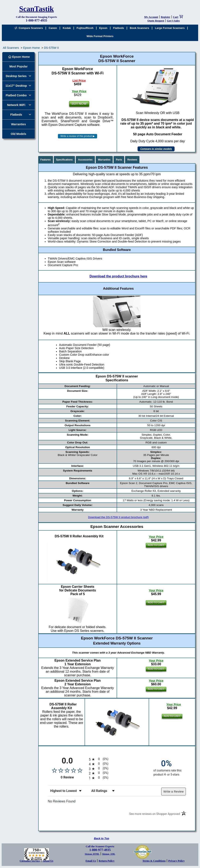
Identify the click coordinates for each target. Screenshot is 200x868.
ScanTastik (36, 9)
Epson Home (32, 48)
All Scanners (11, 48)
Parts (119, 160)
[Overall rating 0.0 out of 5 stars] (67, 770)
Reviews (132, 160)
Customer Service (30, 861)
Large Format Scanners (170, 28)
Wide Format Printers (100, 36)
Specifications (64, 160)
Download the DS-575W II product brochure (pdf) (118, 517)
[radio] (117, 759)
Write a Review (174, 792)
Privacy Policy (177, 861)
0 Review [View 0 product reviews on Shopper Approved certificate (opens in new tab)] (74, 777)
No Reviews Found (62, 801)
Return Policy (107, 861)
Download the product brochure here (118, 276)
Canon (53, 28)
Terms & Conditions (154, 861)
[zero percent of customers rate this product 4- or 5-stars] (166, 768)
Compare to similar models (156, 149)
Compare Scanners (29, 28)
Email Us (91, 861)
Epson (103, 28)
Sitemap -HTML (92, 854)
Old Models (18, 134)
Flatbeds (119, 28)
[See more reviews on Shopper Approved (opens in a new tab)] (155, 815)
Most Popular (19, 66)
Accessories (85, 160)
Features (46, 160)
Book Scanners (139, 28)
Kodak (67, 28)
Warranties (18, 124)
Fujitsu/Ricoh (85, 28)
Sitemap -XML (109, 854)
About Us (48, 861)
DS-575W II (51, 48)
